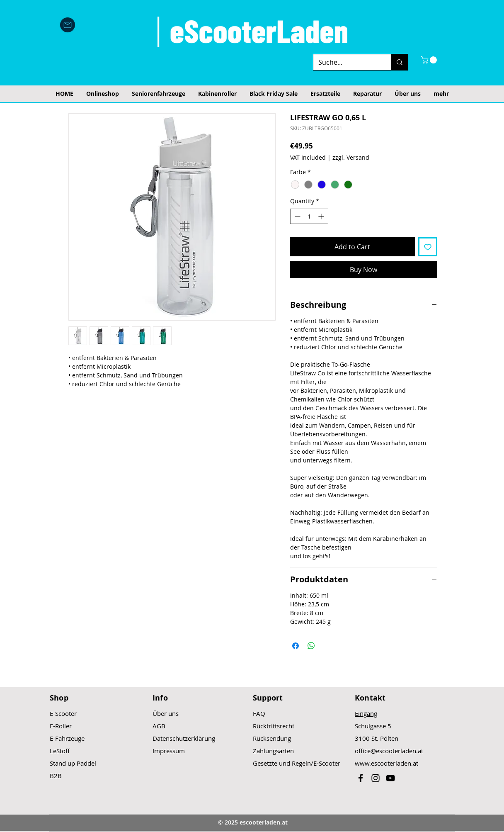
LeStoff (60, 751)
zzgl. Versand (351, 157)
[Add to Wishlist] (428, 247)
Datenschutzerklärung (184, 738)
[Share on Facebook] (296, 646)
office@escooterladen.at (389, 751)
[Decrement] (297, 216)
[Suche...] (346, 62)
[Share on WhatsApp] (311, 646)
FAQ (259, 713)
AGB (159, 726)
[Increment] (322, 216)
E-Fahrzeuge (67, 738)
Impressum (169, 751)
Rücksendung (272, 738)
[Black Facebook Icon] (361, 778)
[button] (430, 60)
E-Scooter (63, 713)
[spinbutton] (309, 216)
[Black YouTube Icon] (390, 778)
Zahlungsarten (273, 751)
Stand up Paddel (73, 763)
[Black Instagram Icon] (376, 778)
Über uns (166, 713)
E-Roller (61, 726)
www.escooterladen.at (386, 763)
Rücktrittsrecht (274, 726)
